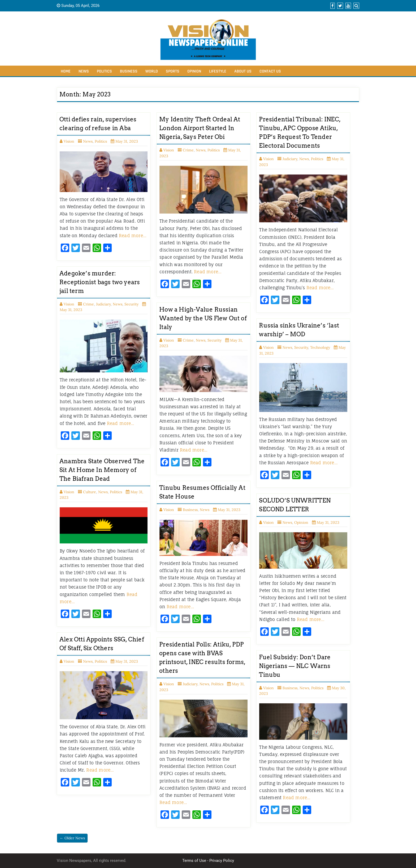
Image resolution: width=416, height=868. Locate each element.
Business (129, 71)
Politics (104, 71)
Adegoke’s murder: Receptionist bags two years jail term (100, 282)
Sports (173, 71)
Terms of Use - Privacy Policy (208, 861)
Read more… (133, 236)
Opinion (194, 71)
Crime (188, 150)
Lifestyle (218, 71)
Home (66, 71)
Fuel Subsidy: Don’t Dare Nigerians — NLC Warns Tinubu (295, 666)
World (152, 71)
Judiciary (290, 159)
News (84, 71)
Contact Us (270, 71)
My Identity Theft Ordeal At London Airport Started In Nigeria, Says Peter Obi (200, 128)
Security (131, 304)
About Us (243, 71)
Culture (90, 492)
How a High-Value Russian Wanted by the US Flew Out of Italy (203, 318)
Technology (320, 347)
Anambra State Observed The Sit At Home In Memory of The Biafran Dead (102, 470)
